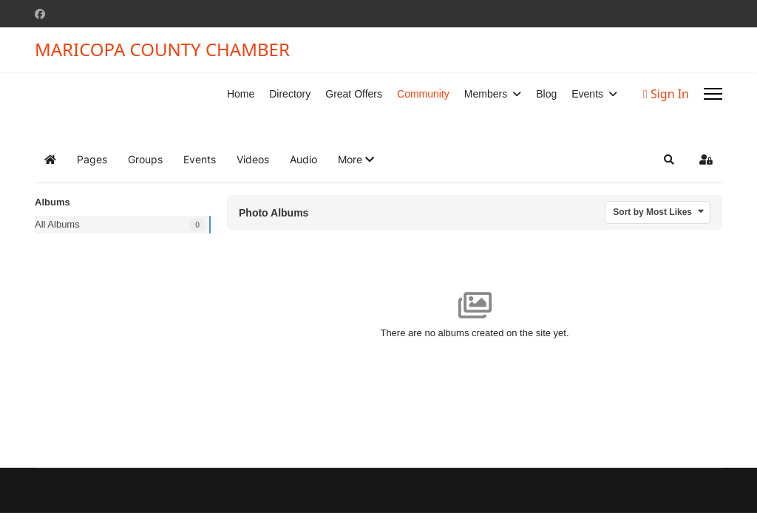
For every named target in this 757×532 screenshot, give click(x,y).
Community (423, 94)
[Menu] (713, 94)
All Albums (57, 224)
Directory (290, 94)
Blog (546, 94)
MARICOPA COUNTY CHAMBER (162, 50)
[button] (356, 160)
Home (241, 94)
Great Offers (354, 94)
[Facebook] (40, 14)
